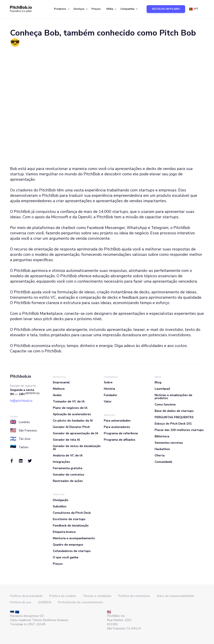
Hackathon (162, 449)
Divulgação (61, 500)
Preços (96, 9)
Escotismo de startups (69, 519)
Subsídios (60, 506)
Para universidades (117, 421)
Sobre (108, 382)
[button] (61, 9)
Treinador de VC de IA (69, 401)
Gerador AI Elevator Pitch (71, 427)
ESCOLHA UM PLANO (166, 9)
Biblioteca (162, 436)
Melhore (59, 389)
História (109, 389)
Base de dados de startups (174, 411)
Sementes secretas (169, 443)
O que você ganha (66, 557)
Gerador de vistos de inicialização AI (77, 448)
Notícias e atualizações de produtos (173, 397)
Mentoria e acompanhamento (74, 538)
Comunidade (163, 462)
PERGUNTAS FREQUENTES (174, 417)
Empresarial (61, 382)
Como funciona (165, 404)
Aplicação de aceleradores (72, 414)
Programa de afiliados (120, 440)
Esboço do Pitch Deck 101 (173, 424)
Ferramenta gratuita (68, 468)
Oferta (160, 455)
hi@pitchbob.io (21, 401)
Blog (158, 382)
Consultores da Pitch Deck (72, 513)
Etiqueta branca (64, 532)
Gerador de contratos (69, 475)
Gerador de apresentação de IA (75, 433)
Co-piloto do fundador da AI (73, 421)
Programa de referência (121, 433)
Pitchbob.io (21, 376)
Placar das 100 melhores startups (179, 430)
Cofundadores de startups (72, 551)
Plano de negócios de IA (70, 408)
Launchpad (162, 389)
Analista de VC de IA (68, 455)
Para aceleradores (117, 427)
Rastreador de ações (68, 481)
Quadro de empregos (68, 545)
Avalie (57, 395)
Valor (108, 401)
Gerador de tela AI (66, 440)
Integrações (61, 462)
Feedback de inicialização (71, 525)
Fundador (111, 395)
